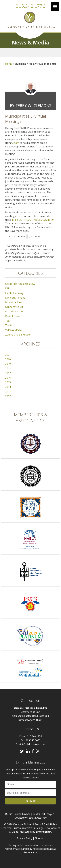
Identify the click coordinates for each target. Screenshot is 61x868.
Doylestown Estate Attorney (30, 818)
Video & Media (13, 330)
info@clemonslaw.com (34, 744)
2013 (8, 392)
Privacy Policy (25, 838)
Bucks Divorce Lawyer (18, 814)
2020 (8, 359)
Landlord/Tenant (15, 298)
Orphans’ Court (14, 307)
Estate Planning (14, 293)
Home (9, 64)
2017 (8, 373)
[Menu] (55, 7)
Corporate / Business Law (20, 284)
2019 (8, 364)
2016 (8, 378)
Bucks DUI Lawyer (43, 814)
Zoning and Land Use (17, 335)
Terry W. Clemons (33, 105)
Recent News (13, 316)
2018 (8, 368)
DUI (7, 288)
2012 (8, 396)
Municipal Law (13, 302)
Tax (7, 321)
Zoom (16, 143)
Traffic (9, 325)
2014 (8, 387)
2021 (8, 355)
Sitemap (39, 838)
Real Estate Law (14, 311)
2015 (8, 382)
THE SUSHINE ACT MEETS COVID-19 (33, 220)
